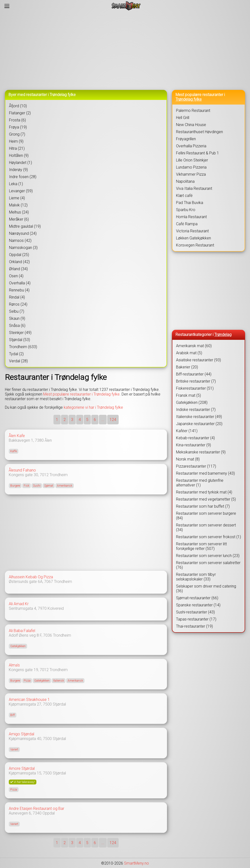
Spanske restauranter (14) (198, 605)
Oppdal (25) (19, 255)
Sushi (37, 486)
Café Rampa (187, 224)
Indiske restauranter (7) (196, 410)
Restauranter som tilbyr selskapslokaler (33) (196, 577)
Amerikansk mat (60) (194, 346)
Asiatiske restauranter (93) (198, 360)
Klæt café (184, 196)
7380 (39, 440)
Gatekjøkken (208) (192, 402)
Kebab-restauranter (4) (195, 438)
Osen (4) (16, 276)
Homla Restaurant (191, 217)
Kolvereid (56, 608)
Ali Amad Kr (19, 604)
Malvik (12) (18, 205)
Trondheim (59, 475)
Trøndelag (223, 335)
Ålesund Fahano (22, 470)
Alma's (14, 665)
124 (113, 420)
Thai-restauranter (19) (194, 626)
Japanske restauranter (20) (199, 424)
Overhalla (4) (20, 283)
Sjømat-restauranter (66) (197, 598)
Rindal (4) (17, 297)
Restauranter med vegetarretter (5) (206, 499)
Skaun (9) (17, 318)
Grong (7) (17, 134)
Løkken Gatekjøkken (193, 238)
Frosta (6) (17, 120)
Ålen (48, 440)
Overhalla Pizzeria (191, 146)
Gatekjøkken (18, 646)
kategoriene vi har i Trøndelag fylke (93, 407)
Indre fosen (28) (23, 177)
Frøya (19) (18, 127)
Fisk (26, 486)
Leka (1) (16, 184)
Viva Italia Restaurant (194, 188)
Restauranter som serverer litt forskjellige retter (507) (201, 546)
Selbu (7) (17, 311)
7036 (48, 635)
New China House (191, 125)
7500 (47, 704)
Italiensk (59, 681)
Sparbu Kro (186, 210)
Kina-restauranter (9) (193, 445)
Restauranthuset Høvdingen (199, 132)
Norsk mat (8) (188, 459)
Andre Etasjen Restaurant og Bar (36, 809)
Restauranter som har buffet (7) (203, 506)
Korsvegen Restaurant (195, 245)
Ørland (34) (18, 269)
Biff (13, 715)
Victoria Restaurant (192, 231)
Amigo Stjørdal (21, 734)
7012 (44, 475)
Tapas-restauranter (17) (196, 619)
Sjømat (49, 486)
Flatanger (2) (20, 113)
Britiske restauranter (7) (196, 381)
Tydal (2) (16, 354)
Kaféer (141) (187, 431)
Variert (14, 750)
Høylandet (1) (21, 163)
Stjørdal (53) (20, 340)
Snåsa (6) (17, 326)
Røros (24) (18, 304)
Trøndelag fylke (189, 99)
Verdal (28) (18, 361)
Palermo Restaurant (193, 111)
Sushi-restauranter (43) (195, 612)
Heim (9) (16, 141)
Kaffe (14, 451)
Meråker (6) (19, 219)
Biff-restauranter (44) (194, 374)
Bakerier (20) (187, 367)
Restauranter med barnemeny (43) (205, 473)
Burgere (15, 486)
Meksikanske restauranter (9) (201, 452)
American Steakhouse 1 (29, 700)
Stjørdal (59, 704)
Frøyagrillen (186, 139)
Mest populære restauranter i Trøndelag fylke (81, 394)
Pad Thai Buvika (190, 203)
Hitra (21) (17, 148)
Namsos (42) (20, 241)
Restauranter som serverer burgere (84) (206, 516)
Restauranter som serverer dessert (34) (206, 527)
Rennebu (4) (19, 290)
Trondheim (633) (23, 347)
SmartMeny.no (136, 863)
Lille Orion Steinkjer (192, 160)
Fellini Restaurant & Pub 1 (198, 153)
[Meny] (7, 6)
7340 (37, 813)
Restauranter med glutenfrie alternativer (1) (200, 483)
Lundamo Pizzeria (191, 167)
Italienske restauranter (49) (199, 417)
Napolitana (185, 181)
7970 (42, 608)
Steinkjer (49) (20, 333)
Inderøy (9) (18, 170)
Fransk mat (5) (188, 395)
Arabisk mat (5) (189, 353)
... (103, 420)
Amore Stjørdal (22, 768)
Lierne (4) (17, 198)
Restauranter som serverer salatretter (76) (208, 565)
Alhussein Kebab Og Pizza (31, 577)
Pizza (27, 681)
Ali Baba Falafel (22, 631)
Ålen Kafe (17, 436)
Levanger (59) (21, 191)
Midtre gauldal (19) (25, 226)
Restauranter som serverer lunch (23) (208, 556)
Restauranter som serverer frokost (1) (208, 537)
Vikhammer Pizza (191, 174)
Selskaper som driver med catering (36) (206, 589)
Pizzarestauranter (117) (196, 466)
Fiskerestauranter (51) (195, 388)
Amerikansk (65, 486)
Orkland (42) (19, 262)
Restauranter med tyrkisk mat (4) (204, 492)
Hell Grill (183, 118)
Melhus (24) (19, 212)
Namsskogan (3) (23, 248)
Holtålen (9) (19, 155)
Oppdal (49, 813)
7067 (49, 582)
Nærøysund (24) (23, 233)
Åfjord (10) (18, 106)
